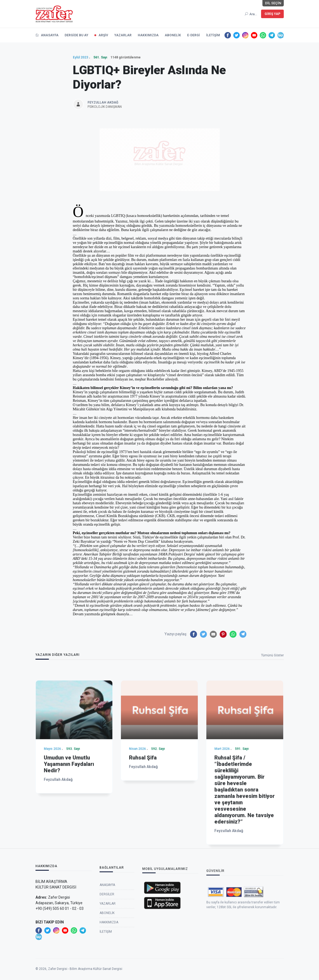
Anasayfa (107, 940)
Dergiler (107, 949)
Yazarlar (108, 959)
